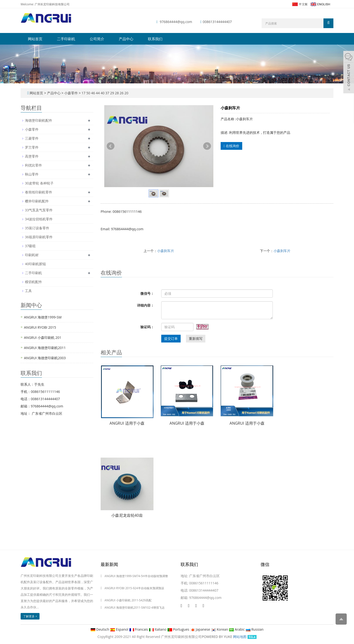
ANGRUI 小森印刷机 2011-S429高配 (128, 600)
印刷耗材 (32, 255)
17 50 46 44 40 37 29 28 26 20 (105, 93)
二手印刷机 (66, 39)
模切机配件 (33, 282)
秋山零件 (32, 174)
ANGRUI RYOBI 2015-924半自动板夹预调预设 (134, 588)
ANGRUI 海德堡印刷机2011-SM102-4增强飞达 (135, 608)
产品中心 (126, 39)
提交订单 (171, 338)
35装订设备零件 (37, 228)
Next (207, 146)
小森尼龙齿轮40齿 (127, 515)
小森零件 (71, 93)
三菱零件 (32, 138)
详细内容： (145, 305)
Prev (111, 146)
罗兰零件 (32, 147)
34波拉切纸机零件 (39, 219)
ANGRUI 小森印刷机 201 (43, 338)
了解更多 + (30, 616)
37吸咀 (30, 246)
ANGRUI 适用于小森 (127, 423)
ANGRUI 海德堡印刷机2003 (45, 358)
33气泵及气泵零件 (39, 210)
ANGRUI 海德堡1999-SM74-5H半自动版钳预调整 (136, 576)
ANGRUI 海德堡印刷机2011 (45, 348)
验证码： (147, 327)
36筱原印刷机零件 (39, 237)
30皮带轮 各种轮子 (39, 183)
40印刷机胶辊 (35, 264)
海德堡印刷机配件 (39, 120)
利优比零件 (33, 165)
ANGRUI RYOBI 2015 (40, 327)
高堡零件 (32, 156)
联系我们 (155, 39)
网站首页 (35, 39)
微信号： (147, 293)
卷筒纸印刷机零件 (39, 192)
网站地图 (240, 637)
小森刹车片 (166, 251)
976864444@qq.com (176, 22)
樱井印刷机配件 (37, 201)
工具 (28, 291)
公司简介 (97, 39)
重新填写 (196, 338)
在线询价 (231, 146)
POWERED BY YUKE (217, 637)
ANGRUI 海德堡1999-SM (43, 317)
